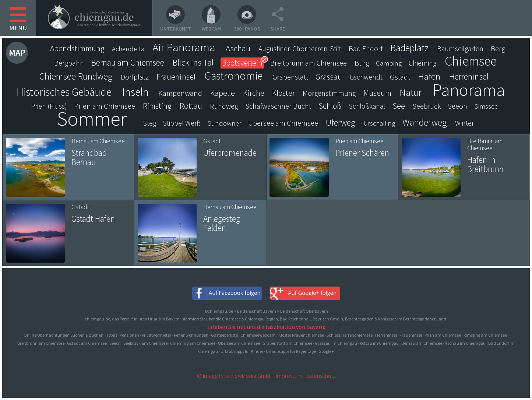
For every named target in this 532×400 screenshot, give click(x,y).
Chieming (422, 63)
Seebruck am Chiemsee (145, 343)
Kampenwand (180, 93)
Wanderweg (424, 122)
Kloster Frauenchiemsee (301, 335)
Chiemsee (471, 61)
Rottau (191, 106)
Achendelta (128, 49)
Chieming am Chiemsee (193, 343)
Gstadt (400, 77)
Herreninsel (469, 77)
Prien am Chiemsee (105, 106)
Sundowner (224, 123)
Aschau (238, 48)
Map (17, 52)
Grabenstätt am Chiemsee (287, 343)
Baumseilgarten (460, 49)
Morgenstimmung (329, 93)
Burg (362, 63)
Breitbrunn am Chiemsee (309, 63)
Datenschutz (320, 376)
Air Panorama (184, 47)
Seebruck (427, 106)
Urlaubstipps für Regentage (291, 351)
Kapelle (223, 93)
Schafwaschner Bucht (278, 106)
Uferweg (340, 123)
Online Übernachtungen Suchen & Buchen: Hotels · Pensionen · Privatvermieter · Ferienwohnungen (116, 335)
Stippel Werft (182, 123)
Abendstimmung (77, 48)
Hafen (429, 77)
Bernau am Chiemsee (128, 62)
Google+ (326, 351)
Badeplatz (409, 48)
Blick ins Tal (193, 63)
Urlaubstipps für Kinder (242, 351)
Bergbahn (69, 63)
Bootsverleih (242, 63)
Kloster (283, 93)
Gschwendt (366, 77)
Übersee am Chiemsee (283, 123)
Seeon (457, 106)
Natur (411, 92)
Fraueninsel (176, 77)
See (399, 106)
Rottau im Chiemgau (379, 343)
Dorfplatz (135, 77)
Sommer (92, 119)
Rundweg (224, 106)
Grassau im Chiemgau (336, 343)
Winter (464, 123)
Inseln (135, 92)
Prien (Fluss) (49, 106)
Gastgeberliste (224, 335)
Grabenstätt (290, 77)
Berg (498, 49)
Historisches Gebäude (64, 92)
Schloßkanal (367, 106)
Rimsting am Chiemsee (485, 335)
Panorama (469, 90)
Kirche (254, 93)
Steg (150, 123)
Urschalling (379, 123)
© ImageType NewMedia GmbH (235, 376)
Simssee (486, 106)
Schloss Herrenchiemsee (350, 335)
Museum (377, 93)
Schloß (330, 106)
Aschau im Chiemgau (465, 343)
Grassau (329, 77)
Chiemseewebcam (258, 335)
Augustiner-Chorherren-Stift (300, 49)
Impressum (289, 376)
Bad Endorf (366, 49)
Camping (389, 63)
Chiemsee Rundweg (76, 76)
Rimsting (157, 106)
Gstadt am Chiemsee (87, 343)
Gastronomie (233, 76)
